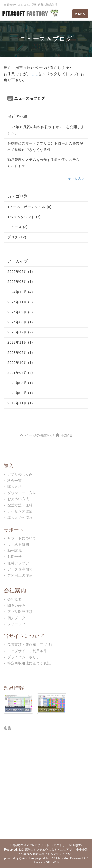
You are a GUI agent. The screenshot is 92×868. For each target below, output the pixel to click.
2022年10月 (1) (20, 363)
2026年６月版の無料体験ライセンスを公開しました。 (46, 130)
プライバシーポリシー (25, 657)
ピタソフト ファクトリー (51, 845)
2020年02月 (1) (20, 393)
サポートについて (22, 538)
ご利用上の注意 (20, 575)
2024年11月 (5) (20, 302)
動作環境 (15, 551)
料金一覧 (15, 481)
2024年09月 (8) (20, 312)
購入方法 (15, 487)
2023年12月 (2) (20, 332)
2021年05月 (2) (20, 373)
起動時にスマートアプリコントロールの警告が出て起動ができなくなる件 (45, 146)
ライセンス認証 (20, 511)
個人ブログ (16, 618)
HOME (64, 435)
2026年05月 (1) (20, 272)
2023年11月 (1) (20, 342)
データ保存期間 (20, 569)
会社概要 (15, 599)
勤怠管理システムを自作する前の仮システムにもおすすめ (45, 163)
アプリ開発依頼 (20, 612)
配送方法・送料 (20, 505)
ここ (34, 74)
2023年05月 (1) (20, 353)
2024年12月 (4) (20, 292)
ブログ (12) (17, 237)
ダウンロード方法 (22, 493)
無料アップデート (22, 563)
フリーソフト (18, 624)
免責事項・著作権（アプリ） (31, 645)
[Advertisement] (46, 783)
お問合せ (15, 557)
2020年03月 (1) (20, 383)
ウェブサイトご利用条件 (27, 651)
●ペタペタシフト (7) (24, 217)
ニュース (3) (18, 227)
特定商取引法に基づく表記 (29, 663)
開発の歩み (16, 606)
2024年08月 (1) (20, 322)
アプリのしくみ (20, 474)
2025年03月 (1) (20, 282)
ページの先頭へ (36, 435)
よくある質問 (18, 544)
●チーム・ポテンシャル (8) (29, 207)
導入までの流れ (20, 518)
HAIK (56, 862)
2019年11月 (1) (20, 403)
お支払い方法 (18, 499)
